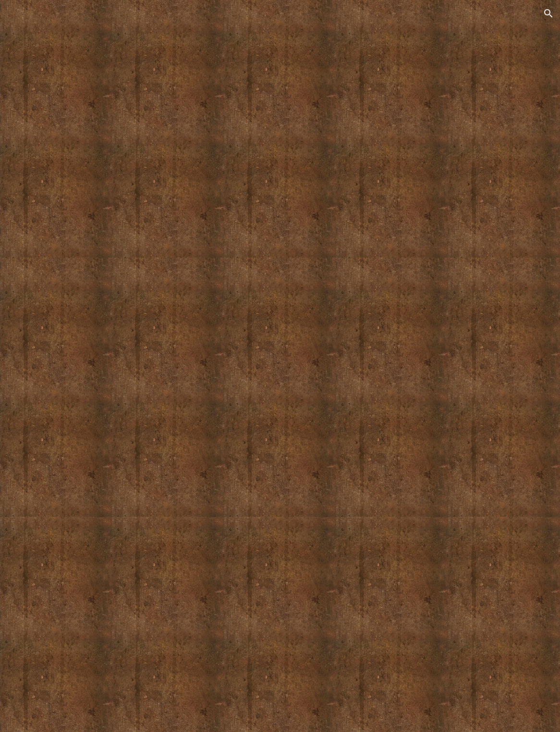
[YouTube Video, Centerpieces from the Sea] (280, 387)
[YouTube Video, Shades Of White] (280, 142)
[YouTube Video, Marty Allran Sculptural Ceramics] (280, 624)
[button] (548, 13)
